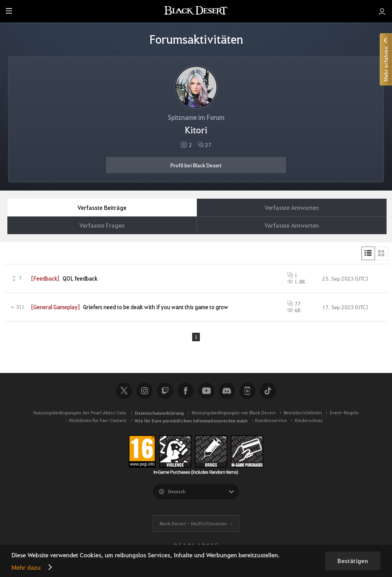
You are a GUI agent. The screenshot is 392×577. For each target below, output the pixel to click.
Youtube (206, 391)
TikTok (268, 391)
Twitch (165, 391)
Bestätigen (353, 561)
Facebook (186, 391)
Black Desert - (193, 524)
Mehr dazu (26, 567)
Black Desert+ (247, 391)
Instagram (145, 391)
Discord (227, 391)
